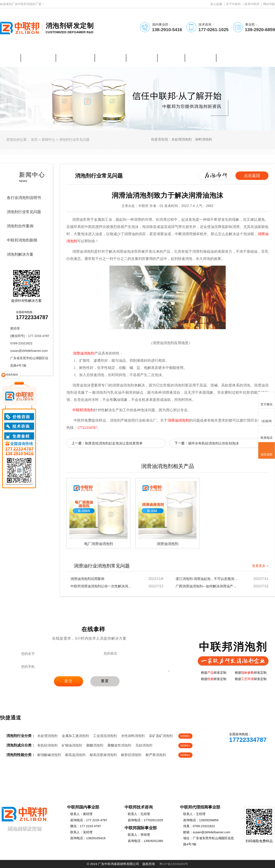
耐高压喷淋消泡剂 (103, 755)
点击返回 (252, 176)
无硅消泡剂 (144, 745)
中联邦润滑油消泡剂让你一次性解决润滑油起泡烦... (102, 586)
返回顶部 (267, 451)
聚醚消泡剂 (95, 745)
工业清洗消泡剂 (105, 736)
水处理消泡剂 (47, 736)
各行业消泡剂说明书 (24, 198)
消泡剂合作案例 (20, 226)
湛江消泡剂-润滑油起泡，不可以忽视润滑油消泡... (207, 579)
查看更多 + (260, 566)
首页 (34, 140)
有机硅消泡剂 (47, 745)
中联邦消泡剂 (83, 410)
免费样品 (258, 752)
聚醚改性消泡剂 (119, 745)
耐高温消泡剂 (75, 755)
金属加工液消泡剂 (75, 736)
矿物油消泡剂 (72, 745)
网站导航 (269, 4)
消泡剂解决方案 (20, 254)
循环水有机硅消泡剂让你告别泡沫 (213, 443)
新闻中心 (48, 140)
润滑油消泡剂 (178, 420)
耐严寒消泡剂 (156, 755)
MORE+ (185, 736)
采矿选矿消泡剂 (161, 736)
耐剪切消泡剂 (131, 755)
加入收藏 (216, 4)
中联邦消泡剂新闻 (22, 240)
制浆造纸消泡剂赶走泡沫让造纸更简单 (114, 443)
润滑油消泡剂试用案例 (87, 579)
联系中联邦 (252, 4)
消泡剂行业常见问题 (74, 140)
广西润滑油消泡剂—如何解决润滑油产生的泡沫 (207, 586)
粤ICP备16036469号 (174, 864)
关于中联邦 (233, 4)
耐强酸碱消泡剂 (49, 755)
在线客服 (230, 752)
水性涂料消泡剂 (133, 736)
